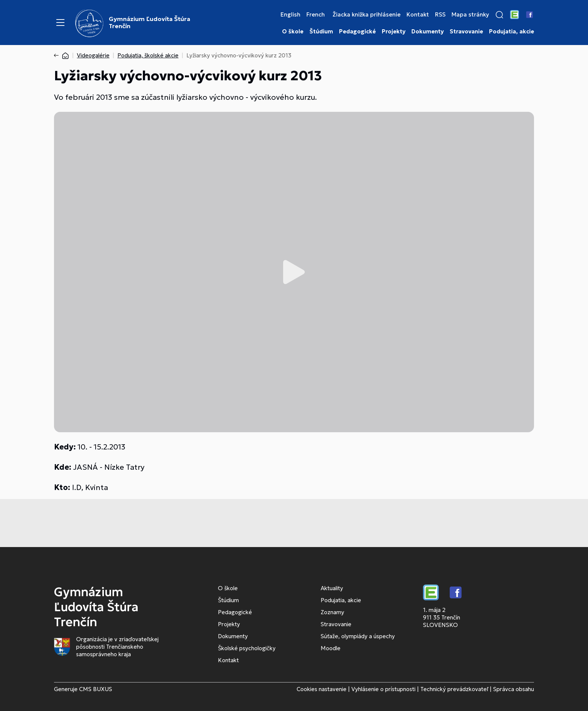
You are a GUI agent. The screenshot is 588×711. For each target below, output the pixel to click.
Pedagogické (357, 32)
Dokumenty (427, 32)
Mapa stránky (470, 15)
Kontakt (418, 15)
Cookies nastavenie (322, 689)
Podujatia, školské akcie (148, 55)
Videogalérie (93, 55)
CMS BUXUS (96, 689)
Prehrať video (294, 272)
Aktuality (332, 588)
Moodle (331, 648)
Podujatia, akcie (511, 32)
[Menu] (60, 23)
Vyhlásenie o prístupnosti (383, 689)
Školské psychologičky (247, 648)
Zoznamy (332, 612)
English (290, 15)
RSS (440, 15)
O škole (293, 32)
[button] (499, 15)
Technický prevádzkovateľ (454, 689)
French (316, 15)
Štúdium (321, 32)
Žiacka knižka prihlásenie (367, 15)
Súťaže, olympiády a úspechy (358, 636)
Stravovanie (466, 32)
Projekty (394, 32)
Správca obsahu (514, 689)
